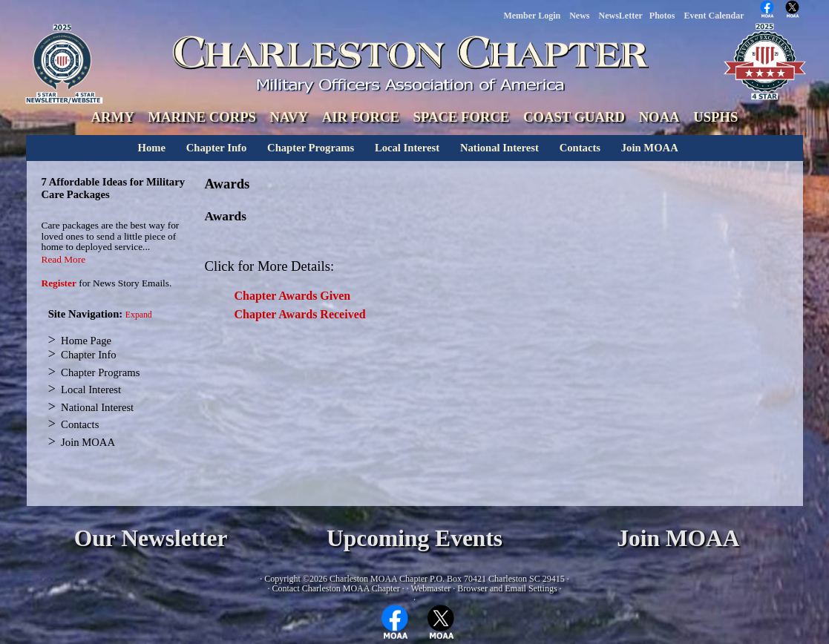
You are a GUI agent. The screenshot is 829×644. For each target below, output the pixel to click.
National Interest (499, 148)
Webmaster (431, 588)
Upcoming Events (414, 538)
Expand (139, 315)
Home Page (86, 341)
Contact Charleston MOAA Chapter (335, 588)
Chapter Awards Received (300, 314)
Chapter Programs (311, 148)
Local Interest (407, 148)
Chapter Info (217, 148)
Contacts (580, 148)
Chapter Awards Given (293, 296)
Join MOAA (650, 148)
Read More (64, 259)
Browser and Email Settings (507, 588)
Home (152, 148)
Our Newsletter (151, 538)
